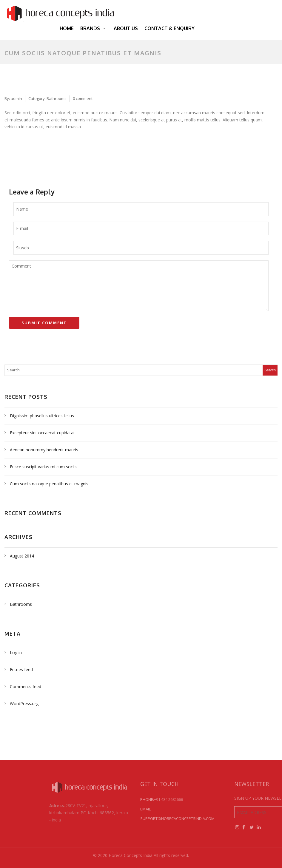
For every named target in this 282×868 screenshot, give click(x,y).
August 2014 (22, 556)
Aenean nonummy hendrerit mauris (44, 450)
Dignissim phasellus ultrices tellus (42, 416)
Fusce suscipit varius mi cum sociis (43, 467)
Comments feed (26, 686)
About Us (126, 28)
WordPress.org (24, 703)
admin (16, 98)
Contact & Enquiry (169, 28)
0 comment (83, 98)
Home (67, 28)
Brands (90, 28)
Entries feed (21, 669)
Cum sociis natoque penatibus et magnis (49, 484)
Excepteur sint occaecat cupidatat (42, 433)
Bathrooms (57, 98)
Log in (16, 652)
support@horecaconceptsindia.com (207, 818)
